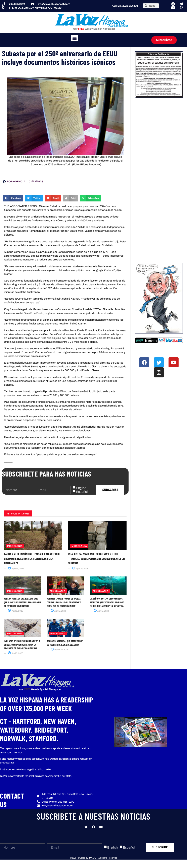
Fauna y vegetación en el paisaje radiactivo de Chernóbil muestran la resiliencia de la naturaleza (32, 558)
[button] (75, 38)
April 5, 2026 (16, 611)
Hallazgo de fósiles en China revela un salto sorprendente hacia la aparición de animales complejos (22, 645)
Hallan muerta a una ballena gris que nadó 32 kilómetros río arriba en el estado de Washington (22, 602)
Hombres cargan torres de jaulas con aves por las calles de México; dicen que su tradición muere (64, 602)
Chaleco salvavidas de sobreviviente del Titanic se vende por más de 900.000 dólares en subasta (96, 558)
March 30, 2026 (60, 650)
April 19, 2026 (16, 569)
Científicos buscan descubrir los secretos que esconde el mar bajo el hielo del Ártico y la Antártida (107, 602)
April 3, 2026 (16, 653)
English (81, 488)
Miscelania (15, 546)
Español (82, 492)
